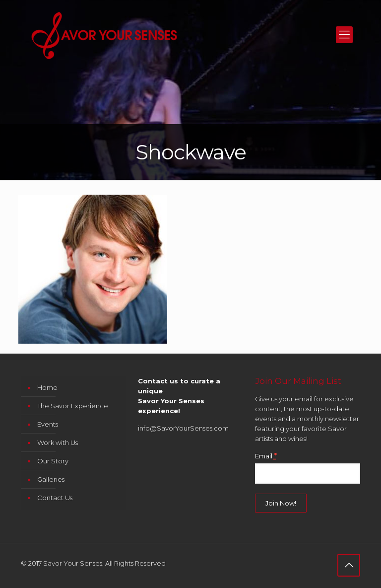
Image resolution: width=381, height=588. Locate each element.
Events (48, 424)
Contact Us (55, 498)
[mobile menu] (344, 35)
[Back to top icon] (349, 565)
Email (266, 456)
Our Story (53, 461)
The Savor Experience (73, 406)
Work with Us (58, 442)
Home (47, 387)
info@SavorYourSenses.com (183, 428)
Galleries (51, 479)
